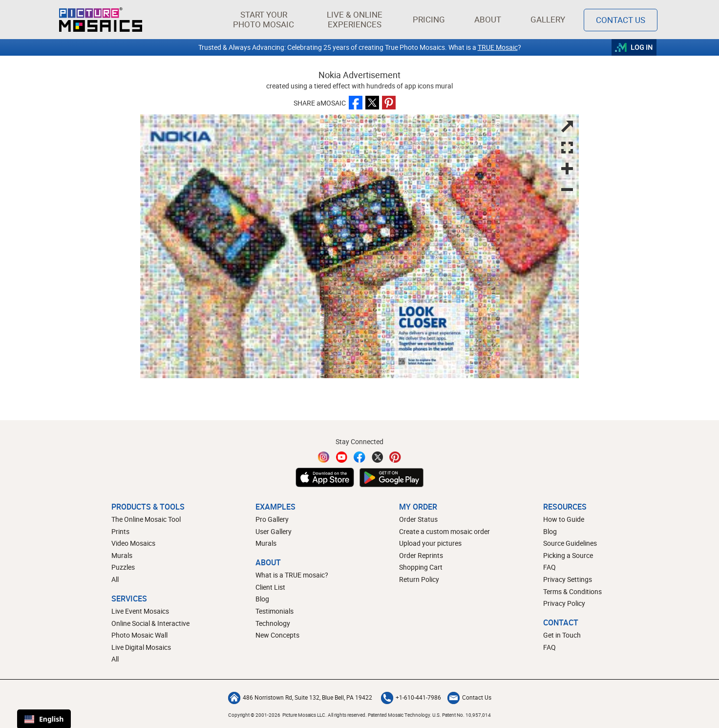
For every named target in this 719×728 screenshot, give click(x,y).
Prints (120, 531)
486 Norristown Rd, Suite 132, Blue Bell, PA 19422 (300, 697)
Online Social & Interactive (150, 623)
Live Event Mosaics (140, 611)
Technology (273, 623)
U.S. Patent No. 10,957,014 (462, 715)
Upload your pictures (430, 543)
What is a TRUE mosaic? (292, 575)
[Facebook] (359, 457)
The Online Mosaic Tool (146, 519)
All (115, 579)
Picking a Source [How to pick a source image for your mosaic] (568, 555)
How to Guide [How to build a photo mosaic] (564, 519)
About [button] (489, 19)
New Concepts (277, 635)
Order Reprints (421, 555)
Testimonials (275, 611)
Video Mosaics (133, 543)
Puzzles (123, 567)
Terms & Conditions (572, 591)
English (44, 719)
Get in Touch (562, 635)
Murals (122, 555)
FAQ (550, 567)
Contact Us (469, 697)
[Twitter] (378, 457)
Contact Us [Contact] (621, 20)
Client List (270, 587)
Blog (262, 599)
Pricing (429, 19)
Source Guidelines (570, 543)
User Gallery (274, 531)
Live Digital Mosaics (141, 647)
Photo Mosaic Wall (139, 635)
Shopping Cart (421, 567)
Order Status (418, 519)
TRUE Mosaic (498, 47)
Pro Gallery (272, 519)
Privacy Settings (568, 579)
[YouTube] (342, 457)
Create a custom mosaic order (444, 531)
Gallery (548, 19)
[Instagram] (324, 457)
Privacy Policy (564, 603)
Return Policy (419, 579)
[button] (264, 20)
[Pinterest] (395, 457)
